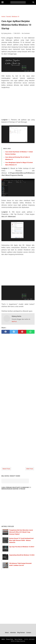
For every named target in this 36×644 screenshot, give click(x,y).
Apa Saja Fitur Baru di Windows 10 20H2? (22, 547)
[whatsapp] (30, 332)
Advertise (13, 633)
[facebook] (6, 332)
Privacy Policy (10, 639)
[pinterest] (22, 332)
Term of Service (18, 639)
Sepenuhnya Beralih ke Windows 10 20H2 (22, 555)
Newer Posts (6, 469)
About (7, 633)
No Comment (26, 33)
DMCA (3, 639)
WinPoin (14, 322)
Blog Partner (21, 633)
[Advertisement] (18, 10)
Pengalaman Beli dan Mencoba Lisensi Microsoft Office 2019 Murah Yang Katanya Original (21, 532)
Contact (29, 633)
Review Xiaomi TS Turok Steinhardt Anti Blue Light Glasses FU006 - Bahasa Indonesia (21, 540)
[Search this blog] (33, 2)
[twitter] (14, 332)
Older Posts (30, 469)
